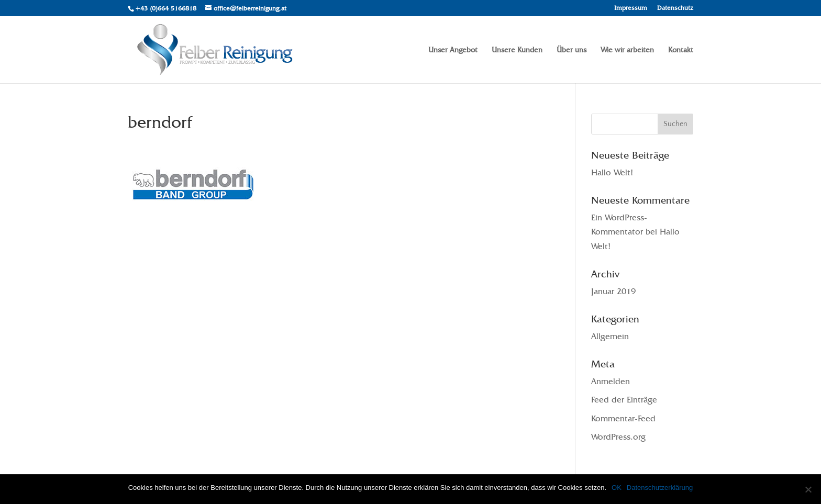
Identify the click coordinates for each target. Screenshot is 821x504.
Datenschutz (675, 8)
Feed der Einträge (624, 400)
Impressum (631, 8)
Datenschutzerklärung (660, 488)
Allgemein (610, 336)
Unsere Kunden (517, 50)
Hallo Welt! (612, 172)
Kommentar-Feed (623, 418)
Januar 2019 (613, 291)
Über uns (572, 50)
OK (617, 488)
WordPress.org (618, 437)
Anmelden (611, 381)
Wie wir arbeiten (627, 50)
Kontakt (681, 50)
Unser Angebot (453, 50)
